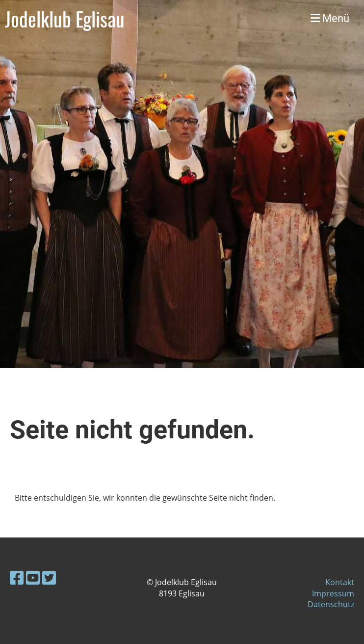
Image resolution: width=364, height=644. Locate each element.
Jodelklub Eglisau (65, 19)
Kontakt (340, 582)
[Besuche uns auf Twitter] (49, 577)
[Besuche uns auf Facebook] (17, 577)
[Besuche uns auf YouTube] (33, 577)
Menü (330, 18)
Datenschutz (331, 604)
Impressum (333, 593)
